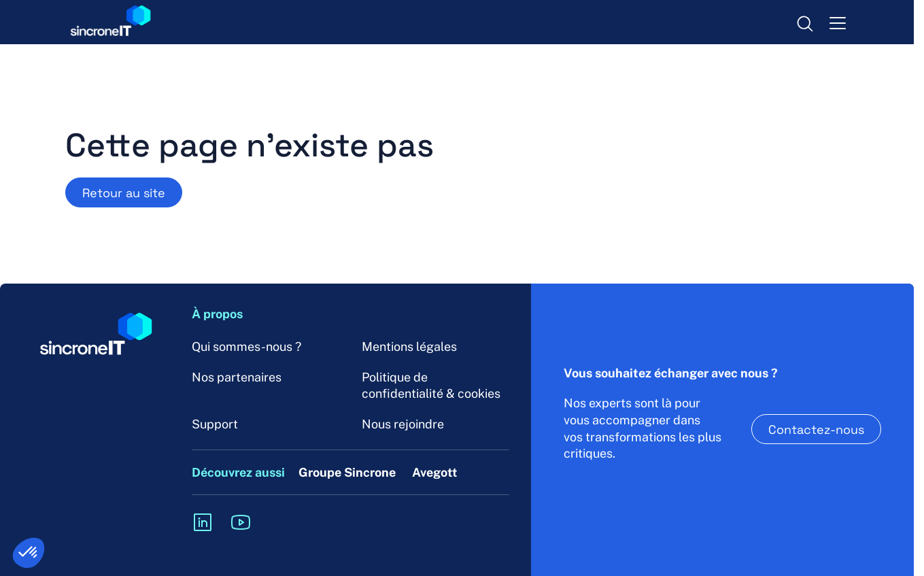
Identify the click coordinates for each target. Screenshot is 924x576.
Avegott (435, 472)
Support (215, 424)
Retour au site (124, 192)
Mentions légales (409, 346)
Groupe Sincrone (347, 472)
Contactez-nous (816, 429)
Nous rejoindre (403, 424)
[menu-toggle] (838, 22)
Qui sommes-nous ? (246, 346)
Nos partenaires (237, 377)
